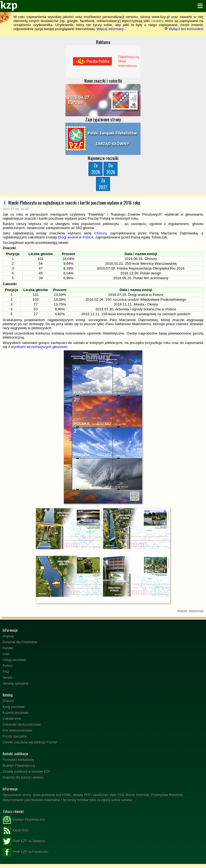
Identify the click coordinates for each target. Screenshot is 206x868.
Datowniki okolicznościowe (22, 725)
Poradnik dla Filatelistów (20, 642)
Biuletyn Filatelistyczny (19, 766)
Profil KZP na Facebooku (25, 852)
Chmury (101, 233)
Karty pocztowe (14, 707)
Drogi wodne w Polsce (76, 237)
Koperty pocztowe (15, 713)
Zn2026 (96, 169)
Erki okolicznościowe (18, 731)
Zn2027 (103, 184)
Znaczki (8, 701)
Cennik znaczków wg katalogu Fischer (30, 742)
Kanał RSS (16, 831)
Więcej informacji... (112, 29)
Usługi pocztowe (14, 660)
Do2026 (111, 169)
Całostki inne (12, 719)
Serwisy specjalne (16, 684)
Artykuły (8, 636)
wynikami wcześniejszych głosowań (39, 347)
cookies (157, 21)
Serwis (8, 678)
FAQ (6, 672)
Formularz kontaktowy (18, 760)
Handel (8, 648)
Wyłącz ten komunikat (184, 29)
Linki (6, 654)
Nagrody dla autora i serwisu (23, 778)
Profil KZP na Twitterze (24, 841)
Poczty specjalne (15, 736)
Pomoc (8, 666)
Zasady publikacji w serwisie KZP (26, 772)
